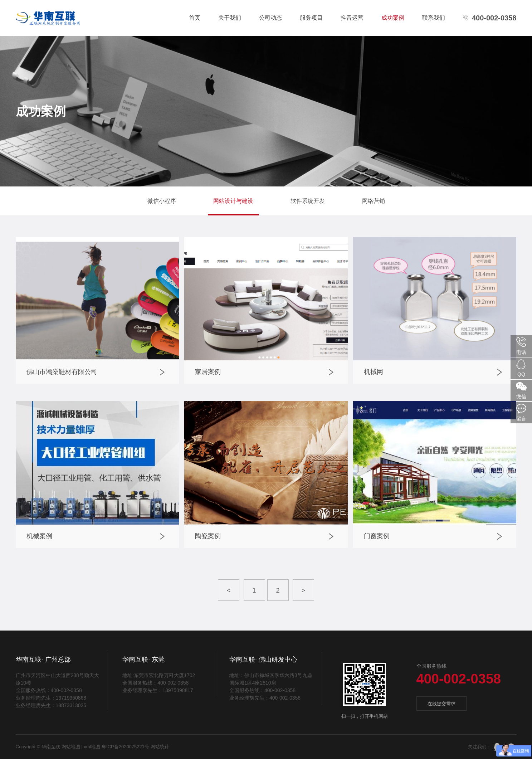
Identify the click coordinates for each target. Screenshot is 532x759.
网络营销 (374, 201)
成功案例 (393, 18)
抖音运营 (352, 18)
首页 (195, 18)
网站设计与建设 (233, 201)
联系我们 (434, 18)
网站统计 (160, 747)
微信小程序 (162, 201)
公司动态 (270, 18)
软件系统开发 (308, 201)
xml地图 (93, 747)
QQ (521, 368)
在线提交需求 (441, 704)
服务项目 (311, 18)
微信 (521, 390)
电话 (521, 346)
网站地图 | (72, 747)
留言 (521, 412)
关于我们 (230, 18)
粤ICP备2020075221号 (125, 747)
